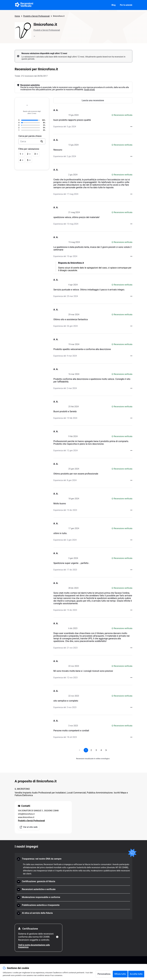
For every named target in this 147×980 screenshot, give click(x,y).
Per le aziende (126, 5)
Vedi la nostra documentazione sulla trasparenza (34, 946)
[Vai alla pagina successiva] (106, 750)
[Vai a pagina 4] (101, 750)
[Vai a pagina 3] (96, 750)
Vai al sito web (29, 827)
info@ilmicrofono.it (26, 814)
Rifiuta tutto (120, 974)
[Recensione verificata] (113, 115)
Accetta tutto (136, 974)
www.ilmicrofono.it (26, 817)
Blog (114, 5)
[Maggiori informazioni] (57, 937)
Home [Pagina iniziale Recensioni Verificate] (17, 16)
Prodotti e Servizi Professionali (36, 16)
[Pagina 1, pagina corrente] (86, 750)
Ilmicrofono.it (59, 16)
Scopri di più (89, 90)
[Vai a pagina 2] (91, 750)
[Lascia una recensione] (93, 100)
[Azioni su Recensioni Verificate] (131, 127)
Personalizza (104, 974)
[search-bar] (32, 141)
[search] (42, 141)
